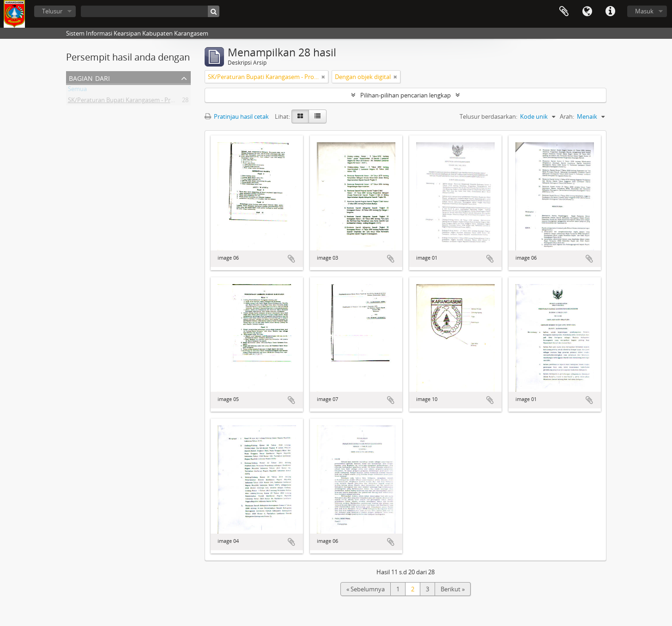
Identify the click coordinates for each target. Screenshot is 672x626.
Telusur (52, 11)
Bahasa (587, 12)
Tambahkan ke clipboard (291, 259)
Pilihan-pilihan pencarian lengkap (406, 95)
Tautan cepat (610, 12)
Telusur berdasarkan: (488, 116)
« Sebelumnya (366, 589)
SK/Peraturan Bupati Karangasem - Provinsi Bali (133, 102)
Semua (77, 91)
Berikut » (453, 589)
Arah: (567, 116)
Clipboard (564, 12)
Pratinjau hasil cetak (237, 116)
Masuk (644, 11)
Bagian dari (89, 77)
